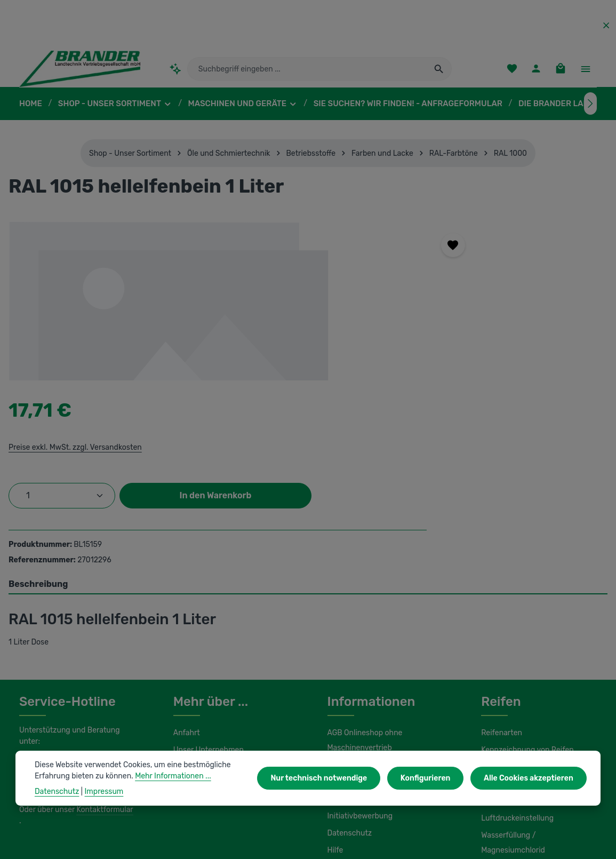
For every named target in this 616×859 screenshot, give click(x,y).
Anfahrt (185, 603)
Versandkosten (363, 843)
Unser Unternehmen (207, 620)
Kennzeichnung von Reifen (526, 620)
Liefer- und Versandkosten (371, 652)
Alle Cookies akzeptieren (530, 778)
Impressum (346, 669)
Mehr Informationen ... (167, 776)
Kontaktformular (102, 668)
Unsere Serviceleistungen (216, 637)
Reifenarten (500, 603)
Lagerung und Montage (520, 671)
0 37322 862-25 (57, 622)
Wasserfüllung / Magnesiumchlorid (538, 705)
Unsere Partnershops (209, 810)
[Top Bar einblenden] (585, 72)
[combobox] (307, 72)
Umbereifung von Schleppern (529, 637)
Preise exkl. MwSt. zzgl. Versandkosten (435, 277)
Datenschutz (348, 703)
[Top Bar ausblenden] (606, 25)
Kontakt (186, 654)
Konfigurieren (431, 778)
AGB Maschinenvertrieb (367, 635)
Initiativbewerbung (358, 686)
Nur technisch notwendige (329, 778)
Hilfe (335, 720)
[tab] (308, 455)
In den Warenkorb (466, 360)
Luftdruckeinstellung (514, 688)
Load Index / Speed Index (524, 654)
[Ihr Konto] (535, 72)
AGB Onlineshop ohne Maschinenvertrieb (365, 610)
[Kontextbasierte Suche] (176, 72)
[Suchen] (439, 72)
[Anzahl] (423, 326)
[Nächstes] (590, 110)
